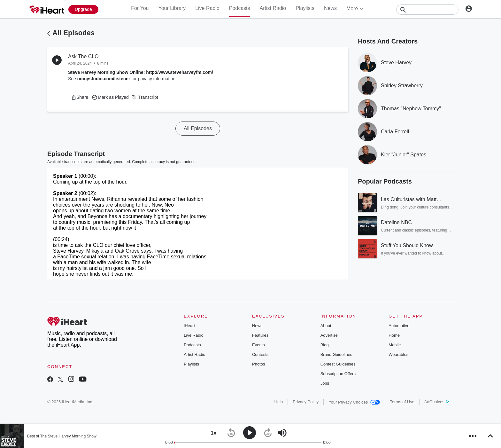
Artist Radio (273, 8)
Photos (258, 364)
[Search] (427, 10)
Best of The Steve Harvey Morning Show (62, 436)
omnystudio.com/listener (104, 79)
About (326, 326)
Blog (325, 345)
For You (140, 8)
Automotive (399, 326)
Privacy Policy (306, 402)
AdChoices (437, 402)
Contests (260, 354)
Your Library (172, 8)
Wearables (398, 354)
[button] (80, 97)
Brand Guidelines (336, 354)
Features (260, 335)
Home (394, 335)
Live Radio (207, 8)
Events (258, 345)
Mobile (395, 345)
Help (279, 402)
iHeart (189, 326)
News (330, 8)
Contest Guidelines (338, 364)
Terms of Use (402, 402)
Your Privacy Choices (354, 402)
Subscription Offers (338, 374)
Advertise (329, 335)
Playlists (305, 8)
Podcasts (240, 8)
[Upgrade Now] (83, 9)
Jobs (325, 383)
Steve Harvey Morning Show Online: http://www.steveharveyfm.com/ (141, 72)
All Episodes (73, 33)
